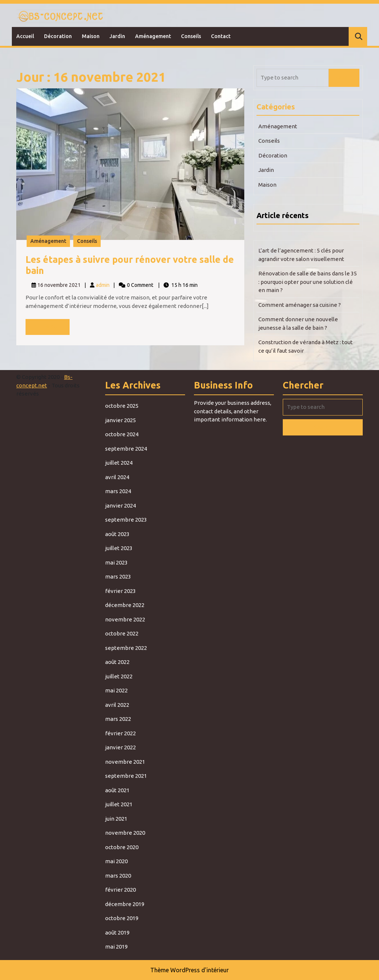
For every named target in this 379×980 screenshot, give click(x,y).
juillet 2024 (119, 463)
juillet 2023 (119, 548)
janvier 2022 (120, 747)
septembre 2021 (126, 776)
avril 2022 (117, 705)
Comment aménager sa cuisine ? (300, 305)
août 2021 (117, 790)
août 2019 (117, 932)
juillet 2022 (119, 676)
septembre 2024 (126, 449)
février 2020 (120, 890)
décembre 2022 (125, 605)
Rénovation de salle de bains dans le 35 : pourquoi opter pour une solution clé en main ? (308, 282)
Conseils (191, 36)
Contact (221, 36)
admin (103, 285)
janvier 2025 (120, 420)
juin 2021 (116, 819)
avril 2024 (117, 477)
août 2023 (117, 534)
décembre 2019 (125, 904)
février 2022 (120, 733)
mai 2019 (116, 947)
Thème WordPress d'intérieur (189, 970)
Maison (91, 36)
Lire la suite (49, 329)
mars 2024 (118, 491)
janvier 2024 (120, 506)
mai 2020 (116, 861)
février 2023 (120, 591)
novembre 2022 (125, 619)
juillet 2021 (119, 804)
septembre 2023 (126, 520)
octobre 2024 (122, 434)
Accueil (25, 36)
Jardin (117, 36)
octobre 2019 (122, 918)
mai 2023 (116, 562)
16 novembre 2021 (59, 285)
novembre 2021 (125, 762)
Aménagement (153, 36)
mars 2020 (118, 876)
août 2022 (117, 662)
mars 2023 (118, 577)
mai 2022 (116, 690)
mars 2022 (118, 719)
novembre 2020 (125, 833)
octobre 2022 (122, 633)
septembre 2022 (126, 648)
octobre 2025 (122, 406)
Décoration (58, 36)
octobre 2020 (122, 847)
